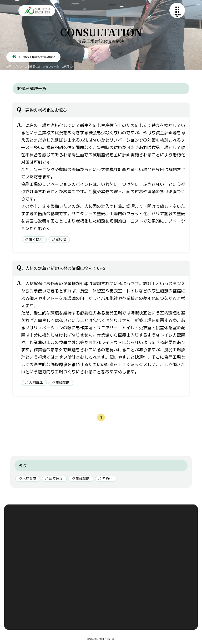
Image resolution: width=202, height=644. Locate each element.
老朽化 (61, 239)
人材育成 (36, 383)
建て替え (36, 239)
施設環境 (62, 383)
